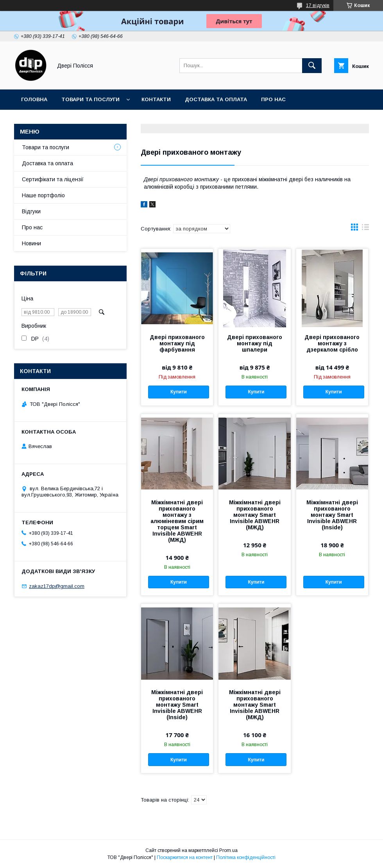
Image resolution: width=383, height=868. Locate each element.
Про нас (273, 99)
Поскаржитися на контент (185, 857)
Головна (34, 99)
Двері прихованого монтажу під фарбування (177, 343)
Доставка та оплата (216, 99)
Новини (31, 243)
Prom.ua (228, 850)
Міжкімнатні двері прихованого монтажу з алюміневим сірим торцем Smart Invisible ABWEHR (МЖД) (177, 521)
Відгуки (31, 211)
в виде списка (365, 229)
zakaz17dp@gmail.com (57, 586)
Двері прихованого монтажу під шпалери (255, 343)
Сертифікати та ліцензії (53, 179)
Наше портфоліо (43, 195)
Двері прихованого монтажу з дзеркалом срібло (332, 343)
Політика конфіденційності (246, 857)
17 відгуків (318, 5)
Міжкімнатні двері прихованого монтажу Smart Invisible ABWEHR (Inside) (332, 515)
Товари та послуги (90, 99)
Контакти (156, 99)
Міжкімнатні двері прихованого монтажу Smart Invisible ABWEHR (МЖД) (255, 515)
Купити (179, 392)
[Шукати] (312, 66)
